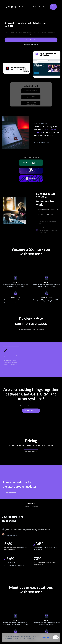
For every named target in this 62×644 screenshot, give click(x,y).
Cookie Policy (46, 637)
